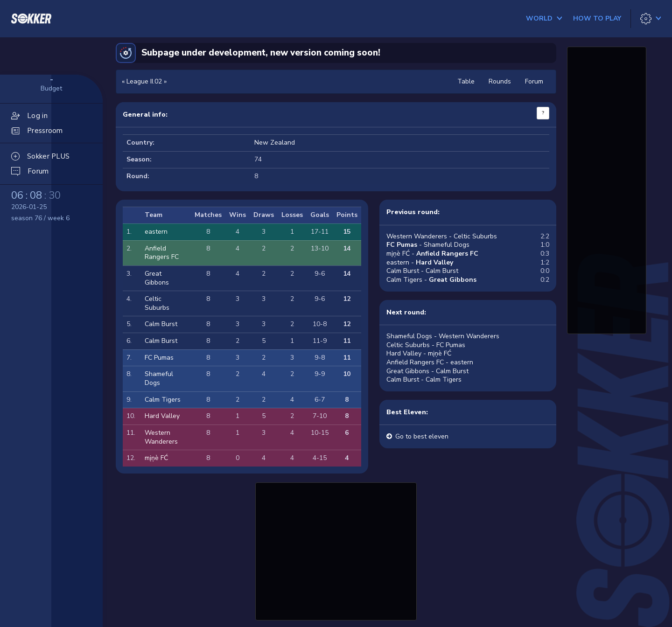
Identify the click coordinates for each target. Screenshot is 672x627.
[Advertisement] (336, 550)
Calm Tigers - (431, 280)
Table (466, 81)
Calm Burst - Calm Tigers (424, 380)
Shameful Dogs (159, 378)
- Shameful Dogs (428, 245)
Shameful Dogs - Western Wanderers (443, 336)
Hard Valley (162, 416)
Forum (534, 81)
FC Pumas (159, 358)
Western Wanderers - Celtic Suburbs (442, 236)
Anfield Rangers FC (162, 253)
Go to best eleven (422, 436)
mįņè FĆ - (432, 254)
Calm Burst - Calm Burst (422, 271)
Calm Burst (161, 324)
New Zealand (275, 143)
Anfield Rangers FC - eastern (430, 362)
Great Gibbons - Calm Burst (427, 371)
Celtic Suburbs (157, 303)
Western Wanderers (161, 437)
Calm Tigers (163, 400)
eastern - (420, 262)
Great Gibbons (157, 278)
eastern (156, 232)
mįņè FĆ (156, 458)
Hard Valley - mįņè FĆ (419, 353)
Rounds (500, 81)
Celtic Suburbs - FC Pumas (426, 345)
